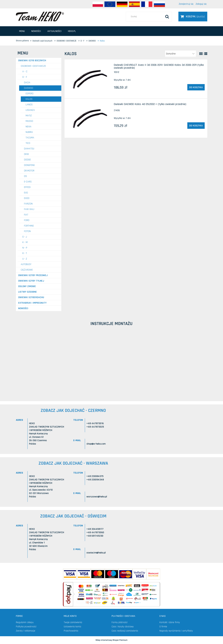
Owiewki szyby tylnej (31, 281)
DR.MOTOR (29, 171)
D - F (25, 77)
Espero (30, 94)
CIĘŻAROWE (27, 270)
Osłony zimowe (27, 286)
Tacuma (30, 138)
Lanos (29, 105)
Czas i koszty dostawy (123, 627)
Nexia (29, 127)
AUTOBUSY (26, 264)
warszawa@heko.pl (97, 497)
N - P (25, 248)
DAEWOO (29, 88)
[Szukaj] (167, 17)
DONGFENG (29, 165)
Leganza (30, 110)
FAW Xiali (29, 209)
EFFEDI (27, 187)
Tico (28, 143)
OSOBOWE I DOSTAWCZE (33, 66)
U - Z (25, 259)
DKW (26, 154)
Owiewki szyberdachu (31, 297)
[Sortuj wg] (181, 54)
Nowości (23, 308)
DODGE (27, 160)
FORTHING (29, 226)
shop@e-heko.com (96, 444)
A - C (25, 72)
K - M (25, 242)
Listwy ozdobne (27, 292)
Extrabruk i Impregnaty (32, 303)
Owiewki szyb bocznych (32, 61)
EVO (26, 193)
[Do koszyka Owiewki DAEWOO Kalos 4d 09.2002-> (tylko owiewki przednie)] (196, 126)
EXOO (27, 198)
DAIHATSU (29, 149)
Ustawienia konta (72, 627)
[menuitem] (22, 31)
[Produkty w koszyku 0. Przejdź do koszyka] (193, 16)
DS (25, 176)
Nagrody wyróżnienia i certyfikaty (176, 631)
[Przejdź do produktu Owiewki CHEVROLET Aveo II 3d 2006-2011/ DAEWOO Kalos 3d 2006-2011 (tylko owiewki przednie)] (89, 79)
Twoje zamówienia (73, 622)
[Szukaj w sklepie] (149, 17)
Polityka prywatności (26, 627)
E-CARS (28, 182)
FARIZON (28, 204)
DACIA (27, 83)
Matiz (29, 116)
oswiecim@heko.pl (96, 553)
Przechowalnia (71, 631)
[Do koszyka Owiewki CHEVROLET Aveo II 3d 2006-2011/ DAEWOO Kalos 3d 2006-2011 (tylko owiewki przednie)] (196, 87)
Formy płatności (120, 622)
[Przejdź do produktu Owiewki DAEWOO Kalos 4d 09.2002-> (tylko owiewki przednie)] (89, 118)
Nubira (29, 132)
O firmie (163, 627)
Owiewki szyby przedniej (33, 275)
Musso (29, 121)
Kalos (29, 99)
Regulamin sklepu (25, 622)
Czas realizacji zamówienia (125, 631)
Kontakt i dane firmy (170, 622)
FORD (27, 220)
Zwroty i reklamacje (26, 631)
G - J (25, 237)
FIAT (26, 215)
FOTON (27, 231)
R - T (25, 253)
